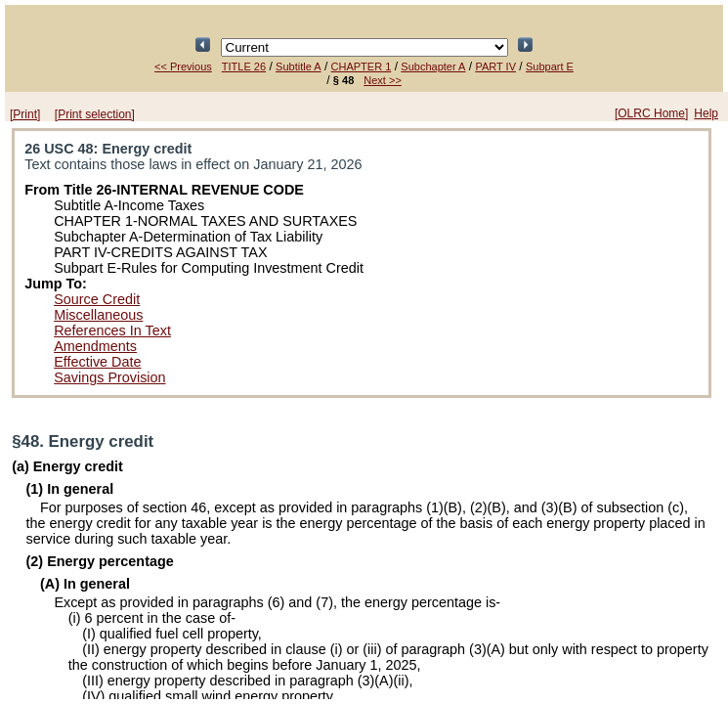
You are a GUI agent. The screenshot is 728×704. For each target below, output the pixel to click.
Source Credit (97, 299)
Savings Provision (109, 377)
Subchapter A (433, 66)
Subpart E (550, 66)
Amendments (95, 346)
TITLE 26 (244, 66)
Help (706, 113)
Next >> (383, 80)
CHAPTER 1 (362, 66)
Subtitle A (298, 66)
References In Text (112, 330)
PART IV (495, 66)
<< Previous (183, 66)
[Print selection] (95, 114)
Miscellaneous (98, 315)
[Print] (25, 114)
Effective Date (97, 362)
